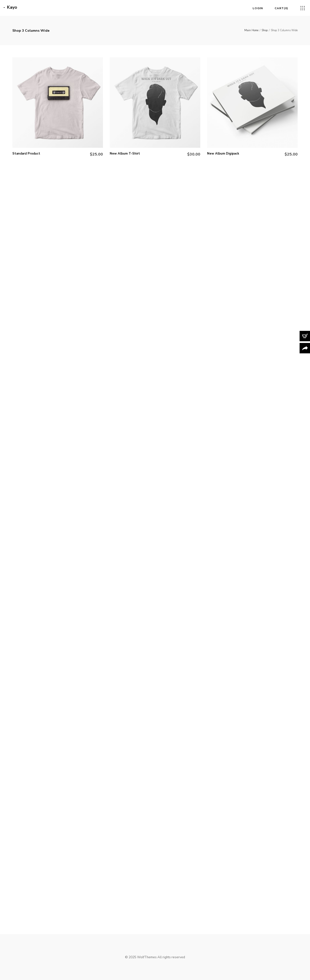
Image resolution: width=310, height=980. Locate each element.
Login (258, 8)
